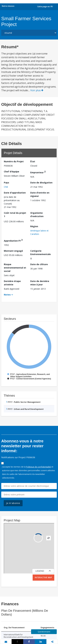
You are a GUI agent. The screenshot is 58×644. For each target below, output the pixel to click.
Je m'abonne (13, 503)
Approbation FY (13, 240)
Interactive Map (43, 577)
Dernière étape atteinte (12, 283)
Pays (6, 183)
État (33, 161)
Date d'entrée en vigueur (40, 194)
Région (34, 226)
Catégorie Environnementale (41, 253)
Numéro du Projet (14, 161)
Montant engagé (13, 251)
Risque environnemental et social (15, 268)
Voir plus (37, 90)
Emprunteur (38, 172)
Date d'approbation (15, 193)
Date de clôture (39, 264)
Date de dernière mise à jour (40, 283)
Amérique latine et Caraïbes (39, 232)
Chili (6, 187)
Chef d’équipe (12, 172)
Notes (7, 295)
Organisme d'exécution (37, 215)
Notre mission (8, 6)
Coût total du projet (15, 215)
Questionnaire (44, 632)
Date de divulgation (41, 183)
